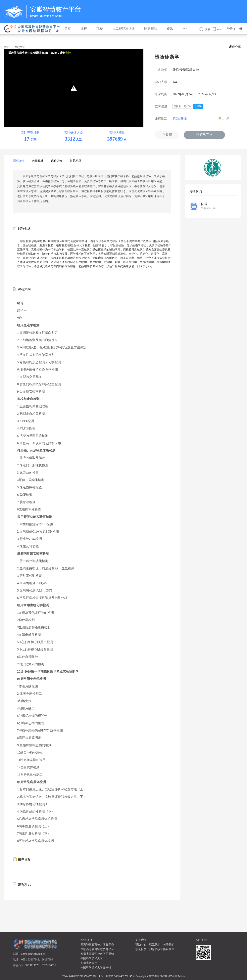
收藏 (167, 135)
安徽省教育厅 (89, 963)
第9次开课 (183, 119)
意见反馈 (141, 949)
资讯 (170, 29)
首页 (68, 29)
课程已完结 (204, 135)
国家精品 (151, 29)
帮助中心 (141, 945)
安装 (68, 53)
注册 (239, 29)
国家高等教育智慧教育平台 (97, 949)
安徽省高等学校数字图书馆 (97, 954)
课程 (84, 29)
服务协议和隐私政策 (162, 949)
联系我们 (155, 945)
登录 (230, 29)
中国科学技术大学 (92, 958)
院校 (100, 29)
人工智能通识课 (123, 29)
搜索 (206, 29)
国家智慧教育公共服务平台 (97, 945)
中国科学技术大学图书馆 (96, 968)
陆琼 (204, 204)
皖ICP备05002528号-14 (87, 976)
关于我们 (169, 945)
